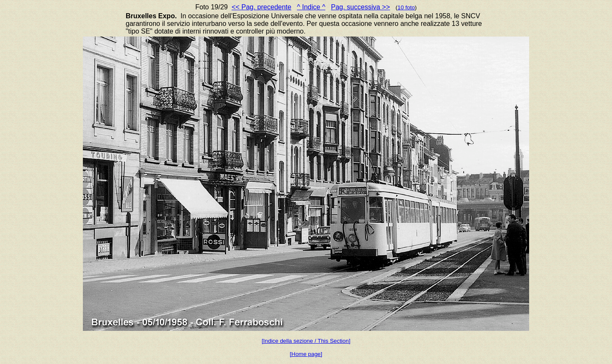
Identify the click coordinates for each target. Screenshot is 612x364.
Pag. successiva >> (361, 7)
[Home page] (306, 354)
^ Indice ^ (311, 7)
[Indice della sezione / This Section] (306, 341)
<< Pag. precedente (262, 7)
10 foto (406, 7)
